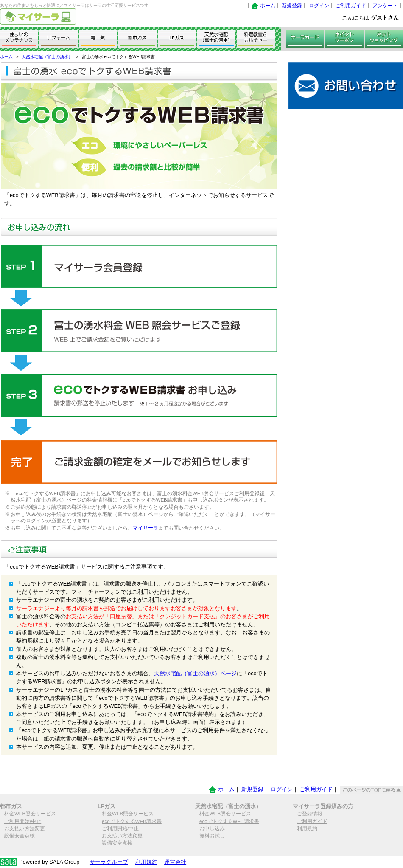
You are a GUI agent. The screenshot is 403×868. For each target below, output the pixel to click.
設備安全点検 (20, 836)
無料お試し (212, 836)
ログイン (319, 6)
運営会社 (175, 862)
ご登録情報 (310, 814)
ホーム (268, 6)
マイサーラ (146, 528)
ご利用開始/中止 (23, 821)
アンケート (385, 6)
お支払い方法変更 (25, 829)
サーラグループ (109, 862)
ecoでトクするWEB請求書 (132, 821)
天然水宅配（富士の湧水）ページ (195, 673)
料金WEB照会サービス (30, 814)
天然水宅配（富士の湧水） (47, 57)
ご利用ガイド (351, 6)
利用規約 (307, 829)
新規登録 (292, 6)
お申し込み (212, 829)
